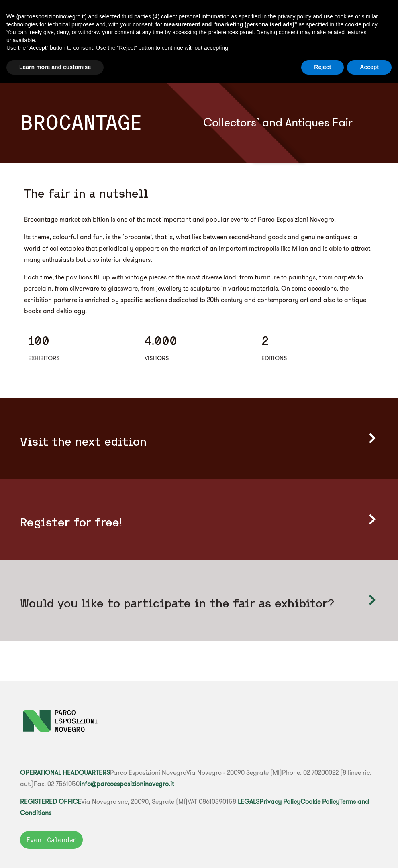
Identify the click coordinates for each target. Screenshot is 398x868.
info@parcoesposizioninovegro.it (127, 784)
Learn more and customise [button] (55, 67)
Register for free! (71, 522)
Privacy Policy (280, 801)
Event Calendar (51, 840)
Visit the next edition (83, 441)
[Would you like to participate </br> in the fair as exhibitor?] (372, 600)
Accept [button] (369, 67)
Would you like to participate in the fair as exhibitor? (177, 603)
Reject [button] (322, 67)
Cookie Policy (320, 801)
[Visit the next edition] (372, 438)
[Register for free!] (372, 519)
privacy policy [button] (294, 16)
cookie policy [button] (361, 24)
